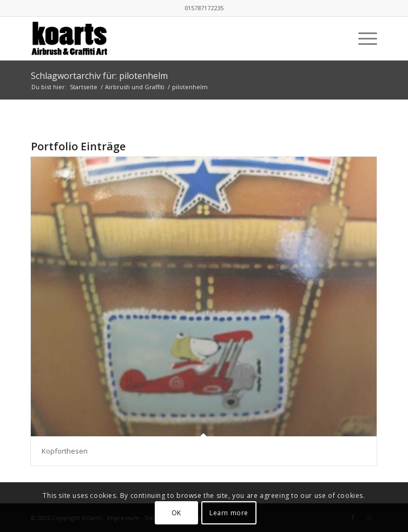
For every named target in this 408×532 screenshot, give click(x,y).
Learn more (229, 513)
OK (176, 513)
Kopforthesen (65, 451)
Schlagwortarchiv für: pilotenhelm (99, 76)
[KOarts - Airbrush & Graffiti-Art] (170, 38)
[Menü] (362, 38)
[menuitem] (362, 38)
